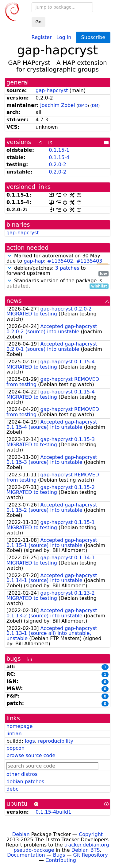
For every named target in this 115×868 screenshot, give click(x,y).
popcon (15, 748)
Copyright (91, 834)
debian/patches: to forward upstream (57, 271)
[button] (10, 256)
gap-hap (34, 261)
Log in (64, 37)
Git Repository (91, 855)
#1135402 (60, 261)
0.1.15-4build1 (53, 812)
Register (42, 37)
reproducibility (56, 741)
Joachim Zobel (58, 105)
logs (30, 741)
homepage (19, 726)
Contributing (61, 860)
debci (13, 789)
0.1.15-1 (59, 150)
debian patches (25, 782)
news (14, 301)
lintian (14, 734)
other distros (22, 774)
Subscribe (93, 37)
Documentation (26, 855)
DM (95, 106)
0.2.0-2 (57, 164)
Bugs (59, 855)
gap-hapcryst (52, 90)
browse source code (31, 755)
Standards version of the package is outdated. (57, 283)
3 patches (67, 268)
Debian (21, 834)
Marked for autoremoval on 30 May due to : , (57, 259)
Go (38, 22)
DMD (83, 106)
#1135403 (89, 261)
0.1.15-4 (59, 157)
